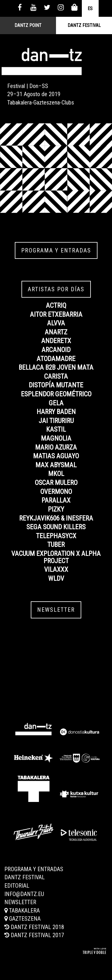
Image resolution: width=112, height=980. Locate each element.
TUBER (56, 545)
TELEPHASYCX (56, 536)
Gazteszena (22, 919)
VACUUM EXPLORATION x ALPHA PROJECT (56, 557)
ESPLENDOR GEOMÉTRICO (56, 394)
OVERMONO (56, 492)
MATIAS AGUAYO (56, 456)
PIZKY (56, 509)
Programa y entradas (56, 250)
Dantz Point (28, 25)
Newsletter (56, 610)
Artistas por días (56, 289)
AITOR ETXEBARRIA (56, 315)
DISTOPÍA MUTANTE (56, 385)
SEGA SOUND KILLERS (56, 527)
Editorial (17, 886)
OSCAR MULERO (56, 483)
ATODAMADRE (56, 359)
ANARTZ (56, 332)
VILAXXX (56, 570)
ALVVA (56, 323)
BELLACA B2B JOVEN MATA (56, 368)
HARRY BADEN (56, 412)
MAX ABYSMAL (56, 465)
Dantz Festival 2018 (34, 927)
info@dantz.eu (24, 894)
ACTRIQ (56, 306)
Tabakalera (22, 911)
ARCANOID (56, 350)
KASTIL (56, 429)
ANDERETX (56, 341)
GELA (56, 403)
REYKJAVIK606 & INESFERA (56, 518)
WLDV (56, 579)
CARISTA (56, 377)
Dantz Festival (84, 25)
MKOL (56, 474)
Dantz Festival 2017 (34, 935)
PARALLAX (56, 500)
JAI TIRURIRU (56, 421)
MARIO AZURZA (56, 447)
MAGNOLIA (56, 438)
